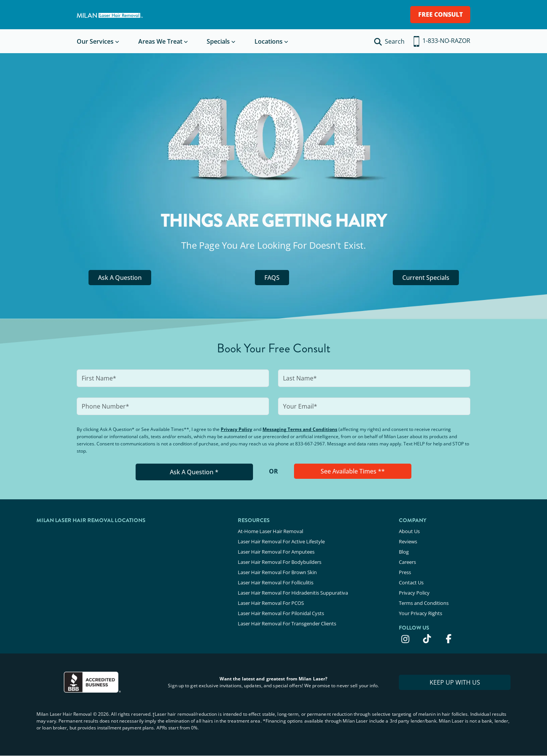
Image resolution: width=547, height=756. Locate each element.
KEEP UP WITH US (455, 682)
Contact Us (411, 582)
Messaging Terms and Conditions (300, 429)
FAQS (272, 278)
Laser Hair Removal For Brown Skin (277, 572)
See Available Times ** (353, 471)
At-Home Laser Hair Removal (270, 531)
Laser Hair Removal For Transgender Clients (287, 623)
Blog (404, 552)
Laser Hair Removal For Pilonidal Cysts (281, 613)
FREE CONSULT (440, 14)
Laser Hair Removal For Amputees (276, 552)
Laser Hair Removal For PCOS (271, 603)
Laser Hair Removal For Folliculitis (276, 582)
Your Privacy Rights (421, 613)
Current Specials (426, 278)
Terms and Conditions (424, 603)
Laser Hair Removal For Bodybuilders (280, 562)
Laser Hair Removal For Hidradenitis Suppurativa (293, 593)
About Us (409, 531)
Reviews (408, 541)
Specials (218, 41)
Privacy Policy (236, 429)
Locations (269, 41)
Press (405, 572)
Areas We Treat (160, 41)
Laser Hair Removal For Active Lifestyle (281, 541)
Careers (407, 562)
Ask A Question (120, 278)
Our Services (95, 41)
